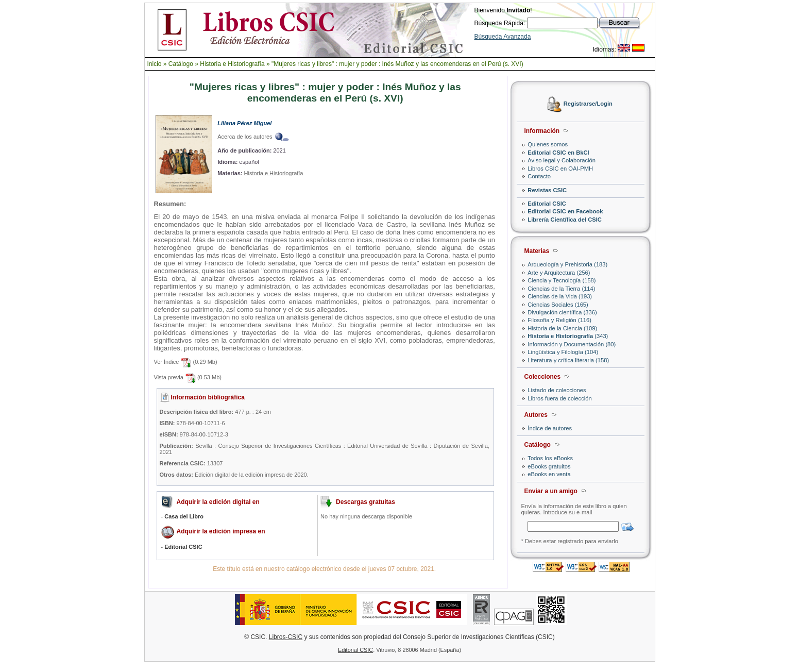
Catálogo (181, 64)
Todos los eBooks (550, 458)
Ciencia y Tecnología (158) (562, 280)
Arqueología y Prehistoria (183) (567, 264)
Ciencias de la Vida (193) (560, 296)
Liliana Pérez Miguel (244, 123)
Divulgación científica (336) (562, 312)
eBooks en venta (549, 474)
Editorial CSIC (547, 204)
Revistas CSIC (547, 190)
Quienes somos (548, 144)
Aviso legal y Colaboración (562, 160)
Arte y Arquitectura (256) (559, 273)
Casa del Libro (184, 516)
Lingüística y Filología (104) (563, 352)
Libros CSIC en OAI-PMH (560, 169)
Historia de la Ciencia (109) (562, 328)
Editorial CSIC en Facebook (565, 211)
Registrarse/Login (588, 104)
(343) (568, 336)
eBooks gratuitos (549, 466)
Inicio (155, 64)
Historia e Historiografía (232, 64)
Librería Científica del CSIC (565, 220)
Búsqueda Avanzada (503, 37)
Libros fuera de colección (559, 398)
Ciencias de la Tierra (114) (561, 289)
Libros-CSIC (286, 637)
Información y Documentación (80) (572, 344)
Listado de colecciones (557, 390)
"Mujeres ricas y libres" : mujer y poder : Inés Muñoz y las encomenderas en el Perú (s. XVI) (397, 64)
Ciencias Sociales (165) (558, 305)
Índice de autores (550, 428)
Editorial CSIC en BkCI (558, 153)
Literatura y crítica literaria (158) (568, 360)
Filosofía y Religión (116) (559, 320)
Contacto (539, 176)
